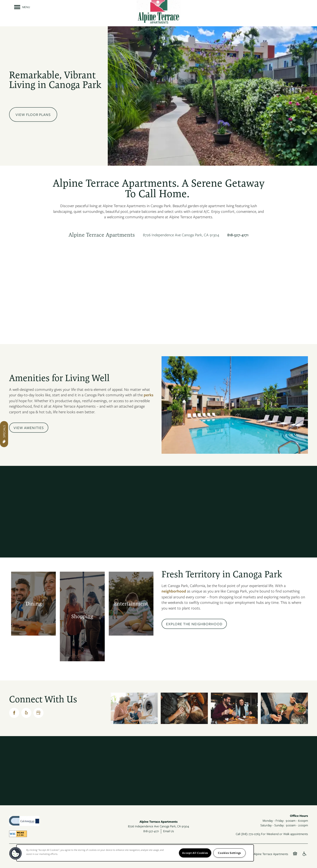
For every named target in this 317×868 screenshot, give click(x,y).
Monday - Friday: (273, 820)
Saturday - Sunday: (272, 825)
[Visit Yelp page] (26, 713)
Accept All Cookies (195, 853)
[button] (29, 428)
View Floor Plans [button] (33, 114)
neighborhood (174, 591)
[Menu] (22, 7)
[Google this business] (38, 713)
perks (149, 395)
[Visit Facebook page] (14, 713)
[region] (135, 853)
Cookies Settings (229, 853)
